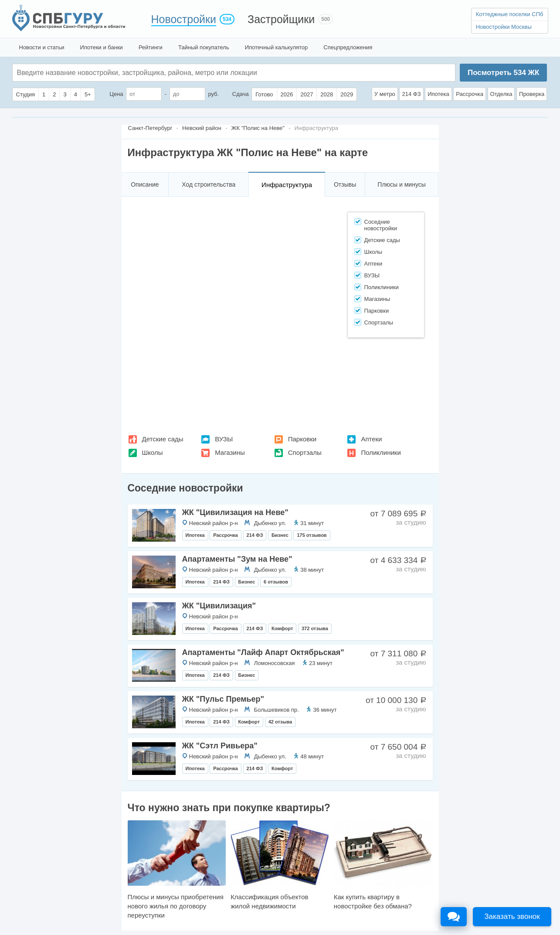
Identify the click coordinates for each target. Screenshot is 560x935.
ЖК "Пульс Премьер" (223, 699)
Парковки (302, 439)
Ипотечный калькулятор (277, 47)
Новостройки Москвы (504, 27)
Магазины (230, 452)
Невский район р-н (214, 523)
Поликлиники (381, 452)
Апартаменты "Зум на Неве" (237, 559)
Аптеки (371, 439)
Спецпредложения (348, 47)
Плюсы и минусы (401, 184)
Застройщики (281, 19)
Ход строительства (209, 184)
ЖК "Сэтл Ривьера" (220, 746)
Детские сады (163, 439)
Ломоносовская (275, 663)
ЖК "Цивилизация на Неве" (235, 512)
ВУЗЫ (224, 439)
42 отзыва (280, 722)
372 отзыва (315, 628)
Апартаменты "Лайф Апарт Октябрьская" (263, 652)
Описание (145, 184)
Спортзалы (305, 452)
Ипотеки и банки (102, 47)
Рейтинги (151, 47)
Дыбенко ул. (270, 523)
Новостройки (184, 19)
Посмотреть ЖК (503, 73)
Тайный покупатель (204, 47)
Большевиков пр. (277, 710)
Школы (153, 452)
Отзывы (345, 184)
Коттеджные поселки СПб (510, 14)
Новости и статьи (42, 47)
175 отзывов (312, 535)
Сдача (241, 94)
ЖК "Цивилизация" (219, 606)
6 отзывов (276, 582)
